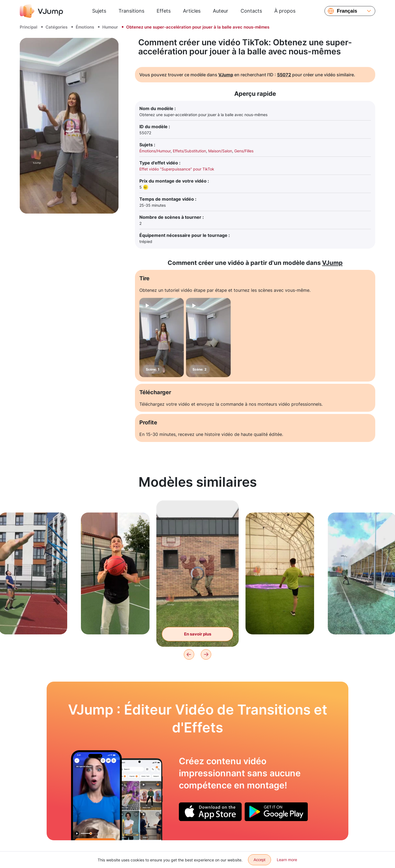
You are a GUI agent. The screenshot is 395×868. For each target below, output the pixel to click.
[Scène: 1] (162, 338)
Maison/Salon (220, 151)
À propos (285, 11)
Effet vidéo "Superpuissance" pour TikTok (177, 169)
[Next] (206, 654)
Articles (192, 11)
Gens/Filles (244, 151)
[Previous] (189, 654)
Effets (164, 11)
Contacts (251, 11)
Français (347, 11)
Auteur (221, 11)
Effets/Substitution (189, 151)
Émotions (85, 27)
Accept (260, 860)
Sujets (99, 11)
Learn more (287, 860)
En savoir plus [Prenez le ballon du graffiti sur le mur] (198, 634)
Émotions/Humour (155, 151)
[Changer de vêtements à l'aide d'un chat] (96, 795)
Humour (110, 27)
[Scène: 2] (208, 338)
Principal (29, 27)
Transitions (131, 11)
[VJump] (41, 11)
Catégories (57, 27)
